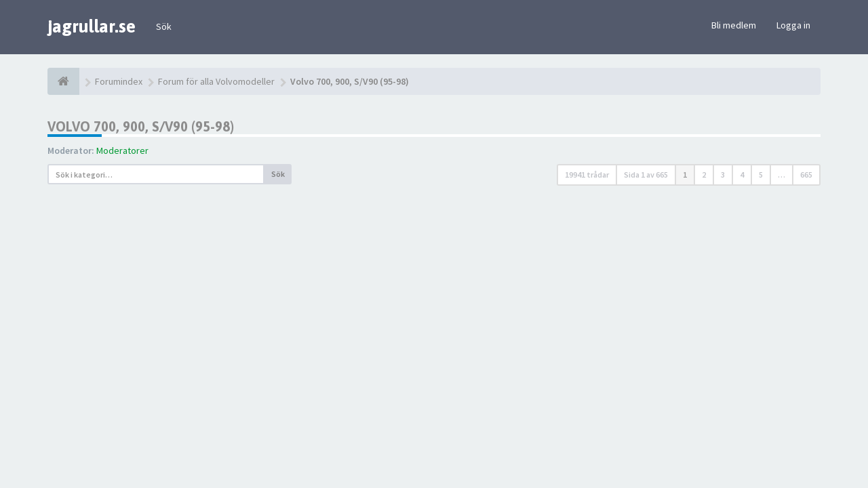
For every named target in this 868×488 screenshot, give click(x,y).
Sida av (646, 175)
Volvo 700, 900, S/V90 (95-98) (141, 126)
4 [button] (742, 175)
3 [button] (723, 175)
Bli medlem (734, 25)
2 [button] (704, 175)
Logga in (793, 25)
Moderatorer (122, 150)
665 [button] (806, 175)
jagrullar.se (92, 26)
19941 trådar (587, 175)
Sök (164, 26)
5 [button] (761, 175)
